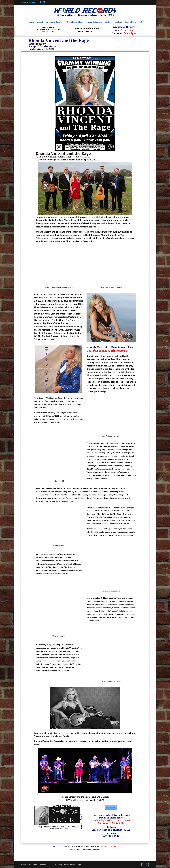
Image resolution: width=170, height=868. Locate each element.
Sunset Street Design (72, 865)
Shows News (131, 22)
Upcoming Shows (54, 22)
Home (31, 22)
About (40, 22)
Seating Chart (111, 807)
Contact (118, 22)
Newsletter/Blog (75, 22)
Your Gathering (95, 22)
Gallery (108, 22)
